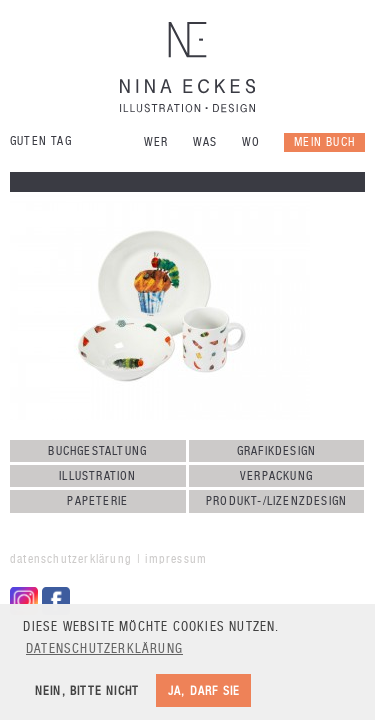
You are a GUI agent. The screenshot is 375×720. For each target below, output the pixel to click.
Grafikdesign (276, 451)
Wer (156, 142)
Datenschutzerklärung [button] (104, 648)
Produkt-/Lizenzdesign (276, 501)
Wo (251, 142)
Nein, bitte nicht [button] (87, 690)
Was (205, 142)
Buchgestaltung (97, 451)
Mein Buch (324, 142)
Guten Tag (41, 141)
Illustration (97, 476)
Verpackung (276, 476)
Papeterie (97, 501)
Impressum (176, 559)
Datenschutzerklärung (71, 559)
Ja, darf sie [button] (204, 690)
